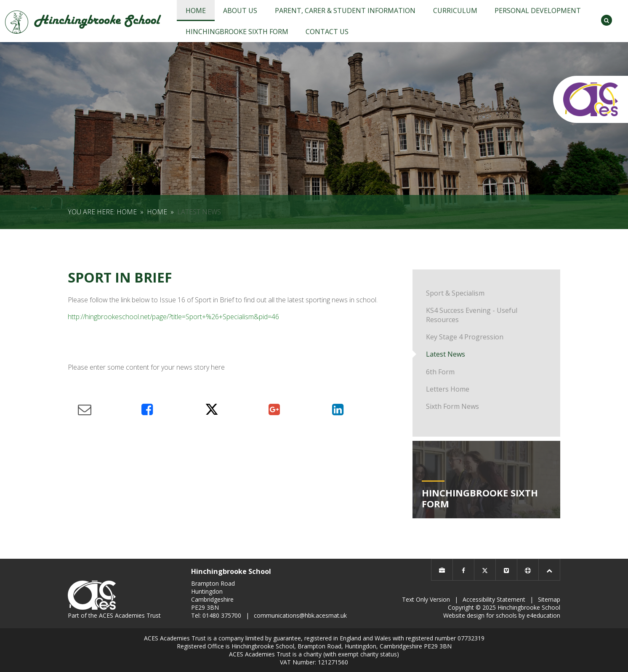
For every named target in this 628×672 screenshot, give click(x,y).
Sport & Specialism (455, 293)
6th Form (440, 372)
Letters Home (448, 389)
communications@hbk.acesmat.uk (300, 615)
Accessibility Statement (494, 599)
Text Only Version (426, 599)
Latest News (199, 212)
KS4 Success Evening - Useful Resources (472, 315)
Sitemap (549, 599)
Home (127, 212)
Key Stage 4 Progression (465, 337)
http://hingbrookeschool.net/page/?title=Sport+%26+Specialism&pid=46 (173, 317)
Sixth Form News (452, 406)
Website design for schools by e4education (502, 615)
